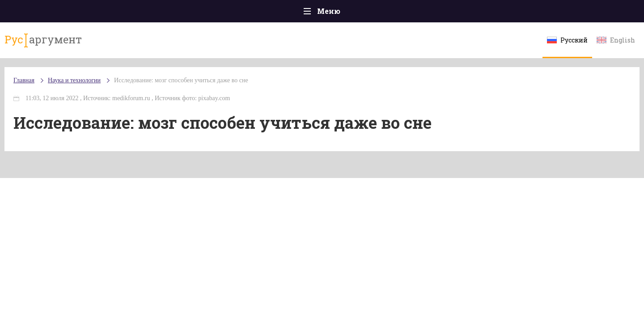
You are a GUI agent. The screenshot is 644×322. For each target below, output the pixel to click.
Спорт (342, 13)
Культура (460, 13)
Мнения (568, 13)
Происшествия (133, 13)
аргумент (92, 44)
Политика (192, 13)
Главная (76, 13)
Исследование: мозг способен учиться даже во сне (235, 89)
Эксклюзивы (515, 13)
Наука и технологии (398, 18)
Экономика (296, 13)
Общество (243, 13)
